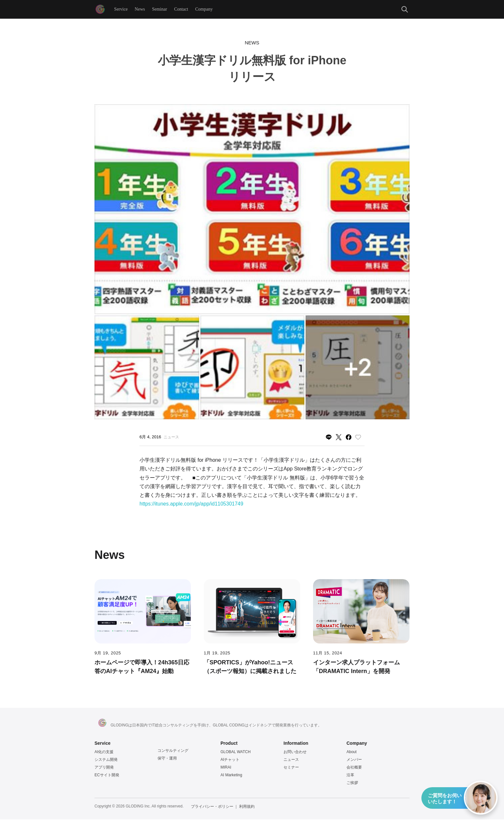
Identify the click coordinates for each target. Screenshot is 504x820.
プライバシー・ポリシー (212, 807)
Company (204, 9)
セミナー (291, 768)
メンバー (354, 760)
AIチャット (230, 760)
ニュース (291, 760)
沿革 (350, 776)
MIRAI (226, 768)
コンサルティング (173, 751)
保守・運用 (167, 759)
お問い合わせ (295, 752)
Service (121, 9)
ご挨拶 (352, 783)
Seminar (160, 9)
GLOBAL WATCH (236, 752)
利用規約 (247, 807)
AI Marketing (231, 776)
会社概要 (354, 768)
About (351, 752)
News (140, 9)
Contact (182, 9)
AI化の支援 (104, 752)
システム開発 (106, 760)
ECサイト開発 (107, 776)
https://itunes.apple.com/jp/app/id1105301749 (191, 504)
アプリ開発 (104, 768)
